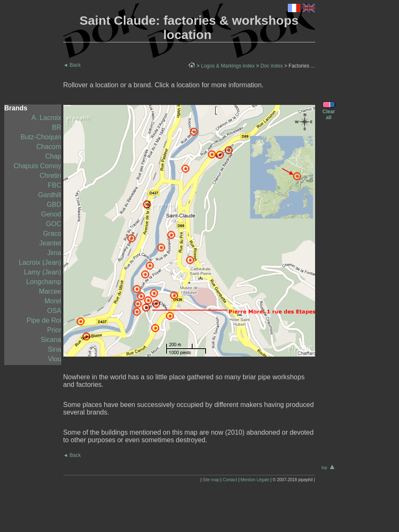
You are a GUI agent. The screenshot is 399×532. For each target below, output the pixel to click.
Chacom (49, 147)
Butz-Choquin (41, 137)
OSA (54, 311)
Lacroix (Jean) (40, 262)
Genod (51, 214)
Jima (54, 253)
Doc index (272, 66)
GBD (54, 205)
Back (72, 65)
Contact (230, 480)
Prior (54, 330)
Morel (53, 301)
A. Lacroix (46, 118)
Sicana (51, 340)
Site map (211, 480)
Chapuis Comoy (37, 166)
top (329, 468)
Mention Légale (255, 480)
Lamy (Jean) (43, 272)
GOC (54, 224)
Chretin (50, 176)
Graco (52, 233)
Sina (55, 349)
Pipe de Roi (44, 320)
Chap (53, 156)
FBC (55, 185)
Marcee (50, 291)
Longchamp (44, 282)
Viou (55, 359)
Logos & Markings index (228, 66)
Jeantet (50, 243)
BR (57, 127)
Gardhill (50, 195)
